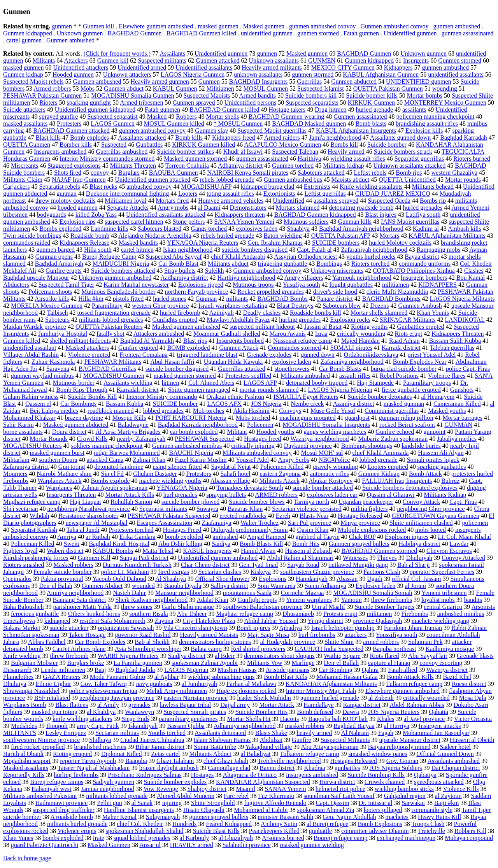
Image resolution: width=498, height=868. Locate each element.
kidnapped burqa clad (268, 187)
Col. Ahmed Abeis (211, 383)
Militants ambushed (305, 376)
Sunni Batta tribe (215, 747)
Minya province (360, 523)
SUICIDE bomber (175, 404)
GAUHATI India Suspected (329, 649)
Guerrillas (309, 82)
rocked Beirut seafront (407, 425)
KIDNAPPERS (438, 285)
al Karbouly (195, 838)
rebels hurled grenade (228, 236)
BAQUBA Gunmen (174, 173)
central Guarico (443, 607)
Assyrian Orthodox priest (305, 257)
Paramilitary (107, 306)
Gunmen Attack (239, 348)
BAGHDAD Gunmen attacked (71, 131)
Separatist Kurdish (34, 530)
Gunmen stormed (460, 60)
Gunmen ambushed (70, 40)
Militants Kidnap (445, 495)
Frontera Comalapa (144, 355)
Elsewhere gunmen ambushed (156, 26)
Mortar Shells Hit (249, 719)
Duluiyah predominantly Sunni (249, 530)
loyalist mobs (438, 600)
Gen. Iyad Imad (258, 565)
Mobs (88, 89)
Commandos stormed (294, 348)
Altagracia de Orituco (250, 775)
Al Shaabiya (171, 579)
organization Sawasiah (126, 628)
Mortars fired (172, 201)
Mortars (390, 236)
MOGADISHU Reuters (32, 446)
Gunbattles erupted (421, 327)
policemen (475, 523)
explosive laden (292, 362)
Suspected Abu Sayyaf (174, 257)
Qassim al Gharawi (391, 495)
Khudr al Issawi (243, 152)
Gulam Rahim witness (31, 397)
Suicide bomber (387, 145)
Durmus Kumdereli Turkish (137, 565)
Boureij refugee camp (341, 838)
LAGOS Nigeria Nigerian (340, 390)
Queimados (17, 579)
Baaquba (136, 761)
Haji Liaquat (85, 502)
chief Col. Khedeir (140, 824)
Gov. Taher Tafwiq (104, 684)
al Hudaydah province (288, 642)
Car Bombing (336, 670)
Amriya (67, 537)
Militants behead (433, 187)
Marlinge (303, 663)
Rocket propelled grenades (271, 292)
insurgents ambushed (312, 775)
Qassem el (38, 404)
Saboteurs (57, 320)
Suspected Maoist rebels (33, 82)
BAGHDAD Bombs (282, 299)
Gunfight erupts (257, 600)
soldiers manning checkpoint (107, 446)
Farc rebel (236, 796)
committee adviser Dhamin (375, 831)
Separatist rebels (59, 187)
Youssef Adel (252, 460)
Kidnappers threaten (239, 215)
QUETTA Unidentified (407, 180)
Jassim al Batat (323, 327)
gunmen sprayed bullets (219, 817)
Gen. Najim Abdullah (349, 817)
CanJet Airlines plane (79, 649)
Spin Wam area (276, 586)
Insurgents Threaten (71, 495)
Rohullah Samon (131, 502)
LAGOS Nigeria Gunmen (193, 75)
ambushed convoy (149, 187)
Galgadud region (405, 796)
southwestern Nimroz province (41, 740)
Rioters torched (370, 264)
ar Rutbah (98, 537)
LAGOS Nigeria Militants (462, 299)
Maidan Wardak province (35, 327)
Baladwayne (133, 425)
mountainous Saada (247, 593)
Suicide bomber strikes (185, 152)
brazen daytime (84, 418)
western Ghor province (160, 306)
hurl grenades (180, 495)
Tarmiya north (311, 502)
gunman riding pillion (406, 418)
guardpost (357, 418)
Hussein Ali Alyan (441, 453)
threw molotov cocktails (66, 201)
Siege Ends (135, 719)
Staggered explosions (74, 166)
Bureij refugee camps (57, 782)
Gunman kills (355, 222)
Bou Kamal (471, 278)
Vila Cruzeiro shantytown (195, 628)
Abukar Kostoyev (331, 481)
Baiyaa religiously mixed (399, 747)
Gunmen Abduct (102, 586)
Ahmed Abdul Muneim (186, 796)
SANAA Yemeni (285, 789)
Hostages (203, 775)
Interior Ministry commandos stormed (107, 159)
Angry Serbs (293, 460)
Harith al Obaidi (23, 754)
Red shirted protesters (258, 649)
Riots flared (384, 656)
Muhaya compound (469, 838)
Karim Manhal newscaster (136, 285)
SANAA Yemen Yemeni (245, 222)
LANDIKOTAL (465, 320)
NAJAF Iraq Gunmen (79, 180)
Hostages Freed (182, 530)
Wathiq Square (342, 656)
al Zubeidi (381, 698)
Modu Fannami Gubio (117, 677)
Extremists (317, 187)
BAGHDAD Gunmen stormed (379, 551)
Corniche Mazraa (302, 593)
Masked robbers (73, 565)
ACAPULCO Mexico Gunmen (282, 145)
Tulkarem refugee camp (309, 754)
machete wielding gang (440, 621)
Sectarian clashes (220, 572)
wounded (143, 586)
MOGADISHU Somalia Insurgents (327, 425)
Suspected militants (162, 60)
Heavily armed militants (272, 68)
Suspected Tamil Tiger (66, 285)
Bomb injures (253, 628)
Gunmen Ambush (420, 306)
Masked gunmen (264, 26)
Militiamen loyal (125, 201)
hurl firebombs (317, 635)
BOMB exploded (189, 348)
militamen (379, 614)
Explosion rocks (350, 320)
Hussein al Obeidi (472, 740)
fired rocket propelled (38, 747)
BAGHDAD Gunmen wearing (287, 117)
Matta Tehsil (158, 551)
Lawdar (459, 544)
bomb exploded (184, 537)
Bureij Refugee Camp (109, 257)
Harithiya (309, 159)
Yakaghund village (268, 747)
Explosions (273, 579)
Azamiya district (354, 404)
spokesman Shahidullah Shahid (145, 831)
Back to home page (27, 858)
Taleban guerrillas (452, 348)
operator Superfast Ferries (442, 572)
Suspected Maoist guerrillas (272, 131)
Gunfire (302, 740)
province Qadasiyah (377, 621)
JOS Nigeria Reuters (394, 712)
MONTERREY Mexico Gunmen (445, 103)
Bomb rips (409, 173)
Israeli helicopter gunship (343, 628)
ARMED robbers (276, 495)
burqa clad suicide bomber (404, 369)
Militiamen (220, 89)
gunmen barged (55, 250)
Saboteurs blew (342, 306)
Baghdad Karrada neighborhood (198, 425)
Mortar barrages (462, 418)
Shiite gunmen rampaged (199, 390)
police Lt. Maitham (125, 572)
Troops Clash (428, 824)
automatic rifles (330, 474)
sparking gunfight (89, 103)
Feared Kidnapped (229, 824)
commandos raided (27, 243)
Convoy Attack (421, 502)
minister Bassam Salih (285, 817)
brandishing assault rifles (427, 124)
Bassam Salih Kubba (455, 341)
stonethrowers (292, 369)
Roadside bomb (90, 236)
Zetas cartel (165, 754)
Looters (188, 194)
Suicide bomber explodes (175, 782)
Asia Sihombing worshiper (148, 649)
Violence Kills (461, 789)
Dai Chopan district (456, 768)
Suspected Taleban (295, 152)
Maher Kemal (119, 817)
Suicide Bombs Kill (92, 397)
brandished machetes (100, 747)
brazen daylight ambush (169, 768)
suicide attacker (69, 628)
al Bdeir (225, 656)
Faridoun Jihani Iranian (413, 628)
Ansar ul (150, 845)
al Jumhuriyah (199, 684)
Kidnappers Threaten (458, 334)
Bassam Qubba (186, 726)
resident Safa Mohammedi (112, 621)
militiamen (395, 285)
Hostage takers (287, 110)
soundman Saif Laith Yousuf (339, 796)
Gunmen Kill (94, 558)
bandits (473, 600)
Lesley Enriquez (66, 733)
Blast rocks (103, 187)
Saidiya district (187, 656)
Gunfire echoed (395, 432)
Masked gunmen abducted (76, 425)
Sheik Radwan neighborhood (151, 600)
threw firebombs (392, 600)
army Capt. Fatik (98, 726)
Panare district (335, 299)
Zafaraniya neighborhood (352, 362)
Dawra (351, 712)
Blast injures (381, 215)
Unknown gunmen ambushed (115, 278)
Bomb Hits (306, 544)
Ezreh (283, 516)
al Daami (209, 208)
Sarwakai (413, 803)
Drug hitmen (331, 110)
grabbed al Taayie (317, 537)
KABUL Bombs (113, 551)
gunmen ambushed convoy (323, 26)
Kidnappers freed (234, 138)
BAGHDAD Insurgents (258, 82)
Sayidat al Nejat (231, 467)
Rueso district (469, 684)
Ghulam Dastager (155, 474)
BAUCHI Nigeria (191, 453)
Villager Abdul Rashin (31, 355)
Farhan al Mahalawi (251, 684)
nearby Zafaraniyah (141, 439)
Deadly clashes (262, 313)
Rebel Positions (399, 376)
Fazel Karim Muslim (201, 460)
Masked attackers (87, 348)
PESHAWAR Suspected (205, 439)
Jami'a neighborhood (335, 138)
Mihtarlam (16, 460)
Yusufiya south (302, 285)
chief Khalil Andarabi (238, 257)
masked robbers (304, 726)
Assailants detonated (220, 733)
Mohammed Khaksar (29, 418)
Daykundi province (308, 446)
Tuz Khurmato (276, 796)
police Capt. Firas (468, 369)
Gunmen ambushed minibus (187, 446)
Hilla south (98, 250)
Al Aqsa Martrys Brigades (128, 432)
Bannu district (277, 768)
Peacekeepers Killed (274, 831)
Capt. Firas (463, 502)
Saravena (58, 369)
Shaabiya (298, 229)
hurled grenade (375, 110)
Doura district (69, 432)
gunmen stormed (318, 33)
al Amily (108, 705)
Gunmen (209, 82)
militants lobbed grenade (117, 796)
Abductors (16, 285)
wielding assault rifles (358, 159)
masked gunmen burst (57, 453)
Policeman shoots (50, 292)
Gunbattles (149, 145)
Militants (44, 60)
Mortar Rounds (48, 439)
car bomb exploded (194, 432)
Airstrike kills (52, 299)
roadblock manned (111, 411)
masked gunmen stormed (185, 376)
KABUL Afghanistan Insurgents (356, 131)
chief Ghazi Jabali (226, 761)
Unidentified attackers (81, 68)
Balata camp (206, 649)
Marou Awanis (288, 334)
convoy (100, 173)
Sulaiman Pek (425, 642)
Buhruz (450, 481)
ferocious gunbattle (35, 614)
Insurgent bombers (424, 278)
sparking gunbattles (442, 467)
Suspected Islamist (321, 89)
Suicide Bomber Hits (261, 712)
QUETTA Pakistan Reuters (109, 327)
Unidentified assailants (204, 68)
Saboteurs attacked (321, 173)
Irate (99, 838)
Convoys (290, 411)
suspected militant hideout (262, 327)
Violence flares (447, 376)
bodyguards (52, 215)
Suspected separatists (312, 103)
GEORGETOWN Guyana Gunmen (436, 516)
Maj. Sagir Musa (268, 635)
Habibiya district (419, 544)
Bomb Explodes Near (420, 362)
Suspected (114, 145)
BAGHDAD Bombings (391, 299)
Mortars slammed (298, 208)
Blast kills (48, 138)
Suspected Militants (345, 740)
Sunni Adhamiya (325, 586)
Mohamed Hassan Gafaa (347, 677)
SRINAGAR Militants (408, 320)
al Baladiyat (256, 754)
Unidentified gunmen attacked (153, 180)
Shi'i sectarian (21, 509)
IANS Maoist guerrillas (410, 222)
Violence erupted (89, 355)
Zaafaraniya (216, 523)
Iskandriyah (143, 726)
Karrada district (401, 348)
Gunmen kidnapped (28, 33)
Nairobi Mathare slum (64, 474)
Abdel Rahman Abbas (417, 705)
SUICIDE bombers (336, 243)
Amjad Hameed (267, 537)
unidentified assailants (456, 75)
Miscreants (25, 166)
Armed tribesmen (142, 103)
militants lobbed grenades (111, 320)
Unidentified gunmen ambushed (218, 558)
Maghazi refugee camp (245, 614)
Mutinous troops (253, 285)
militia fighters (369, 509)
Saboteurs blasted (160, 229)
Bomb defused (315, 712)
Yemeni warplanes (309, 600)
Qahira (370, 670)
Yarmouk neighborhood (362, 278)
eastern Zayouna (280, 474)
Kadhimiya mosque (450, 649)
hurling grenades (300, 320)
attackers (356, 635)
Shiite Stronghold (213, 803)
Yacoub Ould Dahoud (119, 579)
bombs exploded (63, 838)
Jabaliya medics (457, 439)
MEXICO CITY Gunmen (343, 68)
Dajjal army (235, 705)
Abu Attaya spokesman (330, 747)
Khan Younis (433, 313)
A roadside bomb (71, 817)
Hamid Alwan (258, 551)
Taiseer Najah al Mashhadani (94, 768)
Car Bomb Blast (178, 264)
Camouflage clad (229, 768)
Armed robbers (52, 89)
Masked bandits (138, 243)
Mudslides (24, 726)
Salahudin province (247, 845)
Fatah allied (402, 670)
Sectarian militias (117, 733)
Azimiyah (222, 313)
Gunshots (462, 390)
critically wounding (361, 334)
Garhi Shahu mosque (188, 607)
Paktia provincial (62, 579)
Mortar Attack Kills (129, 495)
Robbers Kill (470, 831)
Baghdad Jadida (135, 670)
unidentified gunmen (267, 33)
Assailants (172, 53)
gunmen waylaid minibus (42, 376)
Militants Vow (265, 663)
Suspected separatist (112, 117)
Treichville (431, 831)
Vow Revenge (161, 789)
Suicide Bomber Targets (384, 607)
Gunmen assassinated (360, 117)
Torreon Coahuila (187, 166)
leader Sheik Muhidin (264, 698)
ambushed (225, 537)
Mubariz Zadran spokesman (393, 439)
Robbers (186, 117)
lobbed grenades (163, 411)
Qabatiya (425, 775)
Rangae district (362, 705)
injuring (172, 803)
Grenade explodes (269, 355)
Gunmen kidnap (23, 75)
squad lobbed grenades (142, 838)
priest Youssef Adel (431, 355)
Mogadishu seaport (27, 761)
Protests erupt (340, 614)
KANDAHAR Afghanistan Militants (331, 684)
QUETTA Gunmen (27, 145)
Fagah (386, 733)
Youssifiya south (396, 635)
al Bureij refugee (328, 824)
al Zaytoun (448, 796)
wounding (445, 89)
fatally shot (110, 334)
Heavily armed (346, 152)
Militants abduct (228, 264)
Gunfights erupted (175, 320)
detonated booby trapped (317, 383)
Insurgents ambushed (60, 152)
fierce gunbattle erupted (411, 390)
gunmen (62, 26)
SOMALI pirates (351, 348)
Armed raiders (282, 138)
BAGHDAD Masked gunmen (309, 124)
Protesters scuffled (248, 376)
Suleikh (215, 271)
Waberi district (65, 551)
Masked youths (447, 411)
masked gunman (404, 404)
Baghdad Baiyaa (354, 726)
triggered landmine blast (207, 355)
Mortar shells (223, 117)
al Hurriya (397, 726)
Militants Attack (279, 481)
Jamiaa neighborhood (108, 789)
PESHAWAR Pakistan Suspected (169, 516)
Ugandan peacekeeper (366, 502)
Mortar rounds (463, 180)
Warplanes (59, 488)
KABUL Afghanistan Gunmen (381, 75)
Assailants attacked (142, 138)
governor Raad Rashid (143, 635)
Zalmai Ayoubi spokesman (114, 488)
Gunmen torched (293, 166)
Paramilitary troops (427, 383)
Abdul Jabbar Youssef (271, 621)
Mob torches (209, 411)
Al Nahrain (355, 733)
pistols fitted (128, 299)
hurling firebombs (76, 775)
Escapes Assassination (164, 523)
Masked (157, 117)
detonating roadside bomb (361, 208)
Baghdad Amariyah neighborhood (361, 229)
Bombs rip (433, 201)
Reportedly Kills (24, 775)
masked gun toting (54, 712)
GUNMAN (458, 425)
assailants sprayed (336, 201)
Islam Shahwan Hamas (222, 740)
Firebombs (414, 614)
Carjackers (16, 187)
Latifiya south (423, 215)
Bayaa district (422, 257)
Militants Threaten (133, 166)
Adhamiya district (240, 166)
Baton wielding (282, 236)
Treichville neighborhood (289, 761)
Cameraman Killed (457, 404)
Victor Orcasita (473, 719)
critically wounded (426, 698)
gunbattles (347, 768)
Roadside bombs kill (316, 313)
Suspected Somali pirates (195, 712)
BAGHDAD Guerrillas (107, 369)
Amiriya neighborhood (75, 593)
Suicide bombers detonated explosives (410, 488)
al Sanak (142, 803)
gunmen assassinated (468, 33)
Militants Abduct (210, 754)
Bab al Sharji (414, 565)
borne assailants (23, 432)
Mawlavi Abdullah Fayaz (238, 320)
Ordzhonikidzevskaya (371, 355)
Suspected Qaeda (389, 201)
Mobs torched (253, 418)
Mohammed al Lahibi (261, 810)
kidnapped (57, 621)
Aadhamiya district (184, 278)
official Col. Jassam (416, 579)
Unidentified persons (250, 103)
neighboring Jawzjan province (117, 698)
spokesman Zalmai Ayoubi (205, 663)
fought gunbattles (351, 285)
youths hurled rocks (371, 257)
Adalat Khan (212, 600)
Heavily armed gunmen (160, 82)
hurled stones (169, 299)
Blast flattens (72, 705)
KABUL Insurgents (207, 551)
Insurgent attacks (440, 726)
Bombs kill (344, 145)
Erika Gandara (138, 537)
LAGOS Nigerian (186, 670)
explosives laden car (332, 495)
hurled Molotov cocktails (400, 243)
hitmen (170, 383)
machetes (397, 817)
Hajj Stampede (375, 383)
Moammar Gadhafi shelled (227, 334)
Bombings (329, 264)
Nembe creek (308, 404)
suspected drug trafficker (64, 810)
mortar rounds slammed (269, 390)
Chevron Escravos (449, 551)
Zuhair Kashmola (53, 362)
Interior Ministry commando (161, 397)
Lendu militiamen (63, 670)
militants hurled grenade (77, 824)
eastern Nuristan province (196, 698)
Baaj (100, 670)
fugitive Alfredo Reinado (275, 803)
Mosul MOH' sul (322, 453)
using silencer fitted (177, 467)
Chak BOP (362, 537)
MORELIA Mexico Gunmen (47, 306)
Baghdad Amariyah (59, 264)
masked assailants (25, 124)
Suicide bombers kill (311, 96)
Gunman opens (54, 257)
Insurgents (416, 60)
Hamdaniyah (312, 579)
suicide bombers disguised (255, 250)
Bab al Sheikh (152, 642)
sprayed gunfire (58, 117)
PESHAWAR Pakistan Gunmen (42, 96)
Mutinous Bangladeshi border (118, 292)
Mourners (15, 474)
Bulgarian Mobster (34, 663)
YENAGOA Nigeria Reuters (203, 243)
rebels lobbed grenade (227, 180)
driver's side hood (335, 292)
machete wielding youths (170, 481)
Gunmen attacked (217, 60)
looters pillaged (383, 810)
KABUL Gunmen (175, 89)
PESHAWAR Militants (113, 362)
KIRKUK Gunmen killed (203, 145)
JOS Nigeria (266, 404)
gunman (67, 194)
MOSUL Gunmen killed (174, 124)
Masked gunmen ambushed (186, 327)
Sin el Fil (113, 474)
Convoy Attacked (463, 558)
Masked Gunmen (109, 845)
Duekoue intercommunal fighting (127, 194)
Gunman (206, 299)
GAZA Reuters (61, 677)
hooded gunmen (78, 208)
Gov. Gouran (402, 761)
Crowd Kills (92, 439)
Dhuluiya (15, 684)
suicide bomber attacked (323, 488)
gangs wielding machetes (335, 432)
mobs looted (430, 530)
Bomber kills (76, 145)
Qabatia (438, 712)
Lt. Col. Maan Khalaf (464, 537)
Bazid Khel (457, 677)
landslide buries (421, 446)
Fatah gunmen (361, 33)
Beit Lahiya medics (54, 411)
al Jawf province (424, 719)
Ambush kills (465, 229)
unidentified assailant (30, 348)
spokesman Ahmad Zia (326, 810)
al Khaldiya (101, 712)
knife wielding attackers (82, 719)
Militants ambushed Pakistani (40, 796)
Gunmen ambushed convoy (395, 26)
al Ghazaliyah (236, 838)
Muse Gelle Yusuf (333, 411)
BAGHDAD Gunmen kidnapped (315, 215)
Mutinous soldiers (306, 222)
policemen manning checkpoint (436, 117)
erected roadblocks (243, 516)
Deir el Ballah (341, 663)
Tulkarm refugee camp (414, 684)
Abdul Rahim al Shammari (300, 558)
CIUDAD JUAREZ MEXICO (393, 194)
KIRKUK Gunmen (371, 103)
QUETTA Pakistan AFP (341, 236)
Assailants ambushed (453, 761)
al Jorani (416, 586)
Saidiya (221, 544)
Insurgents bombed (240, 341)
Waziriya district (447, 670)
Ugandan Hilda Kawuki (233, 362)
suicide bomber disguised (177, 369)
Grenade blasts (475, 656)
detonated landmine (119, 467)
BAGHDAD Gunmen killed (202, 33)
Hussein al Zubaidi (308, 551)
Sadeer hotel (456, 747)
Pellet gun (109, 803)
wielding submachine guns (222, 677)
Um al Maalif (328, 607)
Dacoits (289, 719)
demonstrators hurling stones (215, 642)
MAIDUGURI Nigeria (121, 264)
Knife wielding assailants (371, 187)
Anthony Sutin (279, 824)
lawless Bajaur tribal (186, 705)
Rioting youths (369, 327)
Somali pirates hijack (433, 460)
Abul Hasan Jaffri (172, 362)
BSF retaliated (52, 698)
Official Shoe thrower (222, 579)
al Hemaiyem (438, 397)
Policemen (260, 425)
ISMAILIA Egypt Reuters (306, 397)
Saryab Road (303, 565)
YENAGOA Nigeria (182, 488)
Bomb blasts (371, 124)
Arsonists (483, 607)
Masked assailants (26, 768)
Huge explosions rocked (246, 691)
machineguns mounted (307, 418)
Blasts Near (314, 516)
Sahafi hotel (236, 474)
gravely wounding (335, 467)
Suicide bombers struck (403, 152)
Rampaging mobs (438, 250)
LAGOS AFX (224, 404)
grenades (139, 705)
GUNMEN (322, 60)
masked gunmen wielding (312, 845)
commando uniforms (425, 264)
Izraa (321, 334)
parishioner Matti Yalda (82, 607)
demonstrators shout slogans (279, 656)
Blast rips (195, 341)
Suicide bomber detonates (380, 397)
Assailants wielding (128, 383)
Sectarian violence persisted (307, 509)
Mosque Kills (129, 418)
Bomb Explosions (380, 824)
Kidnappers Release (84, 243)
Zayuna (164, 621)
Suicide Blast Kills (216, 831)
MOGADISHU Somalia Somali (373, 593)
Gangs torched (209, 229)
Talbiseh (58, 313)
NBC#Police (334, 460)
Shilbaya (100, 740)
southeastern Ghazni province (317, 572)
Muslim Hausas (237, 670)
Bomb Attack (425, 474)
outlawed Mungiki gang (358, 565)
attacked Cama (105, 460)
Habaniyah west (52, 789)
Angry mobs (173, 208)
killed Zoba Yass (96, 215)
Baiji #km (447, 803)
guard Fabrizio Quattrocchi (45, 845)
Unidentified (288, 201)
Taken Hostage (87, 635)
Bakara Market (22, 628)
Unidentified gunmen (410, 33)
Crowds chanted (385, 782)
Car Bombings (78, 404)
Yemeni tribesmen (444, 593)
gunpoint (434, 432)
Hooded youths (275, 432)
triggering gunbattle (283, 264)
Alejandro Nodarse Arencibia (155, 236)
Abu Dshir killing (180, 544)
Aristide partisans (288, 670)
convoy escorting (441, 663)
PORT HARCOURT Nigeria (191, 418)
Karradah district (138, 390)
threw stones (137, 607)
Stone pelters (189, 222)
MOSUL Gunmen (266, 89)
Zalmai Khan (149, 460)
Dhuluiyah (419, 558)
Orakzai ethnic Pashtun (235, 397)
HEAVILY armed (192, 845)
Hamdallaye (318, 705)
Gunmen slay (211, 131)
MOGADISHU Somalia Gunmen (132, 96)
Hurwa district (337, 782)
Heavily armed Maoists (209, 635)
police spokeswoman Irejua (103, 691)
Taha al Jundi (83, 530)
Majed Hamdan (360, 341)
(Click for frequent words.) (117, 53)
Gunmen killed (22, 341)
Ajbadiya (290, 628)
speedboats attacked (439, 782)
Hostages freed (263, 439)
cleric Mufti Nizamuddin (397, 292)
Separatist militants (163, 509)
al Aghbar (167, 677)
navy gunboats (154, 684)
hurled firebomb (180, 313)
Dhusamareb (298, 614)
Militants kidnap (343, 166)
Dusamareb (17, 670)
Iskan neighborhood (188, 250)
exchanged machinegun (406, 838)
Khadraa (315, 768)
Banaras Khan (245, 509)
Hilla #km (91, 299)
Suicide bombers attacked (123, 271)
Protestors (199, 474)
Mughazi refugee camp (32, 502)
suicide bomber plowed (190, 502)
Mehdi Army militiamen (177, 691)
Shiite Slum (339, 642)
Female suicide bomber (62, 572)
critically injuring (253, 446)
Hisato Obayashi (204, 810)
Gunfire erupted (138, 348)
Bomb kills (189, 138)
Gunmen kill (98, 26)
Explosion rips (77, 222)
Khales (386, 719)
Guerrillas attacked (241, 369)
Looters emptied (388, 467)
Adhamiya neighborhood (245, 726)
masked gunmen (218, 26)
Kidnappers (398, 68)
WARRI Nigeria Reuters (128, 656)
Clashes (474, 271)
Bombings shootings (367, 446)
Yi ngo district (326, 621)
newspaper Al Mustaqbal (96, 523)
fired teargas (174, 572)
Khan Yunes (18, 838)
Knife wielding (22, 656)
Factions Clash (382, 572)
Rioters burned (472, 159)
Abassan (347, 579)
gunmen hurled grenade (330, 698)
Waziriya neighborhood (319, 439)
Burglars (129, 173)
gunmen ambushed (457, 26)
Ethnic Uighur (53, 684)
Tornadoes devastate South (250, 488)
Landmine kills (109, 229)
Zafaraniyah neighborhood (374, 250)
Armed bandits (257, 96)
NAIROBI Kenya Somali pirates (248, 173)
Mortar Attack (277, 705)
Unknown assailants (274, 60)
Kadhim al (426, 229)
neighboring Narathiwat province (89, 509)
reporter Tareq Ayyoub (88, 761)
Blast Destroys (295, 306)
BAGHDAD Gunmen (134, 33)
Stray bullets (180, 271)
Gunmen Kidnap (379, 474)
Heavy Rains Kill (439, 817)
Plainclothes (18, 677)
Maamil (245, 789)
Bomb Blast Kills (285, 677)
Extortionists (279, 194)
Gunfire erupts (64, 271)
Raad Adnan (404, 341)
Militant (237, 432)
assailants (414, 110)
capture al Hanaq (389, 663)
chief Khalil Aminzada (380, 453)
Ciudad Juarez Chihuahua (152, 740)
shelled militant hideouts (80, 341)
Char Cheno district (205, 565)
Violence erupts (77, 831)
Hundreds (184, 824)
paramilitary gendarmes (188, 719)
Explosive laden (376, 586)
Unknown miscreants (337, 271)
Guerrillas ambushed (122, 152)
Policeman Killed (33, 544)
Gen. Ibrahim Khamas (275, 243)
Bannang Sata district (80, 600)
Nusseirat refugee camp (302, 341)
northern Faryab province (197, 292)
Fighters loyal (20, 551)
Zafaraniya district (26, 467)
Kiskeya (261, 572)
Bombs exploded (60, 229)
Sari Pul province (309, 523)
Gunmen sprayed (194, 103)
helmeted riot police (340, 789)
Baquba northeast (395, 649)
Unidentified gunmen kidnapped (95, 110)
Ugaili (375, 579)
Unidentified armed (142, 68)
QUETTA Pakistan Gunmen (388, 89)
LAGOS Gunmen (112, 124)
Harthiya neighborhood (246, 278)
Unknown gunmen (80, 33)
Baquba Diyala (183, 586)
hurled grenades (423, 208)
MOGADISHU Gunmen (114, 376)
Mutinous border (74, 383)
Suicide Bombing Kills (376, 775)
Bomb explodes (89, 138)
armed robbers (381, 642)
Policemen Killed (282, 467)
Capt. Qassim (332, 803)
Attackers (76, 60)
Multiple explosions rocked (372, 530)
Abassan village (230, 481)
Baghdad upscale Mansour (36, 278)
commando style (432, 810)
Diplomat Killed (121, 754)
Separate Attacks (128, 208)
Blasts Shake (271, 733)
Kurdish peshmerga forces (36, 558)
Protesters (69, 124)
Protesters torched (131, 530)
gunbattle (321, 831)
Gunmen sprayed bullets (359, 544)
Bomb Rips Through (82, 390)
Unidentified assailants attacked (166, 215)
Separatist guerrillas (419, 159)
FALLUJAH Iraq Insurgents (397, 481)
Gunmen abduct (124, 89)
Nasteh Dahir (129, 593)
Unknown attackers (127, 75)
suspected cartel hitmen (134, 222)
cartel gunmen (24, 40)
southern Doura (58, 460)
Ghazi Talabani (175, 761)
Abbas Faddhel (47, 642)
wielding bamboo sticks (404, 789)
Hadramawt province (62, 803)
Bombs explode (110, 481)
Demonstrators (248, 208)
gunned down (318, 355)
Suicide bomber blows (257, 502)
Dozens (379, 306)
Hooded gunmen (73, 75)
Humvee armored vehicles (231, 201)
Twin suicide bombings (32, 236)
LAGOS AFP (260, 383)
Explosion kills (424, 131)
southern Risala (148, 614)
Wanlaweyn (139, 712)
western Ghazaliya (454, 173)
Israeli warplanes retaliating (233, 306)
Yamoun (351, 600)
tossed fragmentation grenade (114, 313)
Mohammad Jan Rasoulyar (436, 733)
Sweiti (72, 544)
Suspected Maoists (207, 96)
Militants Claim (23, 180)
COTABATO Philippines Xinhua (414, 271)
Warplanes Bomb (25, 705)
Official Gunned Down (445, 754)
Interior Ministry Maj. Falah (321, 691)
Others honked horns (94, 614)
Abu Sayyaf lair (428, 656)
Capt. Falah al (314, 250)
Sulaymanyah (163, 817)
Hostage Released (360, 516)
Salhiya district (229, 586)
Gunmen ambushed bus (293, 180)
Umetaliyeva (19, 621)
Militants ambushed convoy (257, 453)
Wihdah (39, 516)
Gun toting (72, 467)
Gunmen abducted (354, 82)
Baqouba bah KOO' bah (338, 719)
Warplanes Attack (60, 481)
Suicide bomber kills (372, 96)
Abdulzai (271, 740)
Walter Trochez (260, 523)
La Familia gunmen (138, 663)
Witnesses (355, 558)
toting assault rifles (230, 194)
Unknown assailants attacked (410, 166)
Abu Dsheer (192, 614)
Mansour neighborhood (184, 593)
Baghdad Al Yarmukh (147, 341)
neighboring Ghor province (431, 509)
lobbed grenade (378, 460)
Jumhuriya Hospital (63, 334)
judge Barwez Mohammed (127, 453)
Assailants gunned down (400, 138)
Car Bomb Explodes (100, 642)
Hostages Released (353, 761)
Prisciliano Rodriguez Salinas (145, 775)
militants (237, 299)
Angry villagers (304, 278)
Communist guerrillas (392, 411)
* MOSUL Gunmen (238, 124)
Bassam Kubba (124, 404)
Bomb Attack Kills (410, 677)
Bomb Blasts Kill (261, 544)
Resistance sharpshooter (88, 516)
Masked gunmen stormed (195, 159)
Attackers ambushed (159, 334)
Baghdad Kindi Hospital (119, 544)
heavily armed (314, 733)
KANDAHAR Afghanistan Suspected (263, 782)
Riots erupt (409, 334)
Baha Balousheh (23, 607)
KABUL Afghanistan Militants (447, 236)
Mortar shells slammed (379, 313)
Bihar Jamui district (160, 747)
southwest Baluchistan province (263, 607)
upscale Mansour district (410, 740)
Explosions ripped (201, 285)
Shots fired (68, 173)
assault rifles (355, 376)
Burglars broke (85, 663)
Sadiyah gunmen (113, 782)
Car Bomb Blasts (340, 369)
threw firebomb (69, 656)
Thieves (387, 558)
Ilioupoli (57, 726)
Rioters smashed (24, 565)
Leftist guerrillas (325, 194)
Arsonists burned (283, 838)
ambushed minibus (461, 614)
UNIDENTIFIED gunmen (419, 82)
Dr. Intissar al (376, 803)
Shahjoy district (207, 789)
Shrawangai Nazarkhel (31, 691)
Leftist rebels (370, 173)
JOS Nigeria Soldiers (395, 768)
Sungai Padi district (144, 558)
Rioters (48, 103)
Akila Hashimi (251, 411)
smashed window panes (378, 754)
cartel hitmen (137, 250)
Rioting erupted (72, 754)
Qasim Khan (313, 530)
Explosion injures (407, 537)
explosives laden (257, 229)
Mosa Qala (473, 698)
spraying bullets (226, 495)
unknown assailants (258, 75)
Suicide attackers (24, 110)
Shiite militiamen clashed (421, 523)
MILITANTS (20, 733)
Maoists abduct (350, 180)
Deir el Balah (55, 586)
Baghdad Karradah (463, 138)
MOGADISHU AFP (206, 187)
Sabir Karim (18, 425)
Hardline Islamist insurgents (139, 810)
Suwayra (207, 509)
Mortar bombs (425, 96)
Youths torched (167, 733)
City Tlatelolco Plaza (209, 621)
